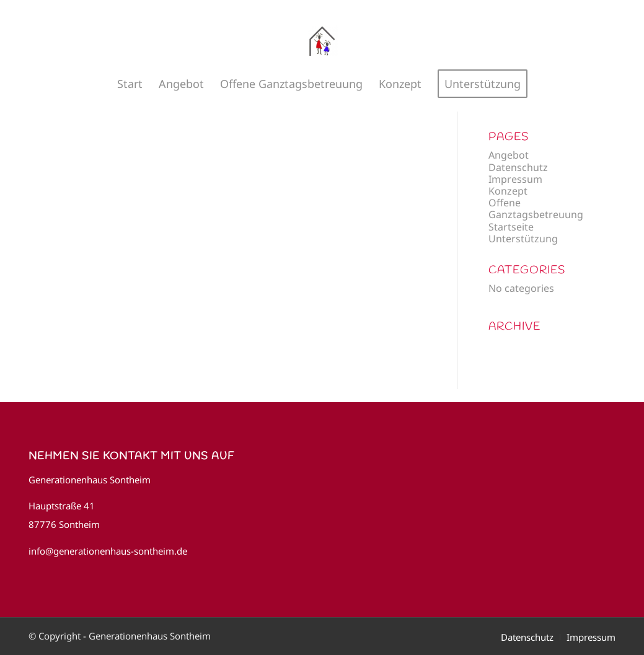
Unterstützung (523, 239)
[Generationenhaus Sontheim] (322, 40)
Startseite (511, 227)
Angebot (509, 155)
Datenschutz (518, 167)
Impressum (515, 179)
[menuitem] (130, 84)
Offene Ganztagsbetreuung (536, 209)
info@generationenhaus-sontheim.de (108, 551)
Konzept (508, 191)
